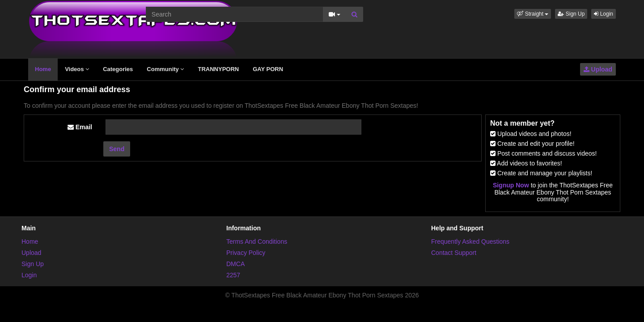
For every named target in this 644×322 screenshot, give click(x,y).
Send (117, 149)
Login (604, 14)
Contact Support (454, 253)
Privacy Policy (246, 253)
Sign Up (571, 14)
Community (165, 69)
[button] (533, 14)
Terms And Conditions (257, 241)
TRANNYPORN (218, 69)
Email (80, 127)
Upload (598, 69)
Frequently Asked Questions (470, 241)
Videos (77, 69)
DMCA (235, 264)
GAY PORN (268, 69)
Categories (118, 69)
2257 (233, 275)
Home (43, 69)
